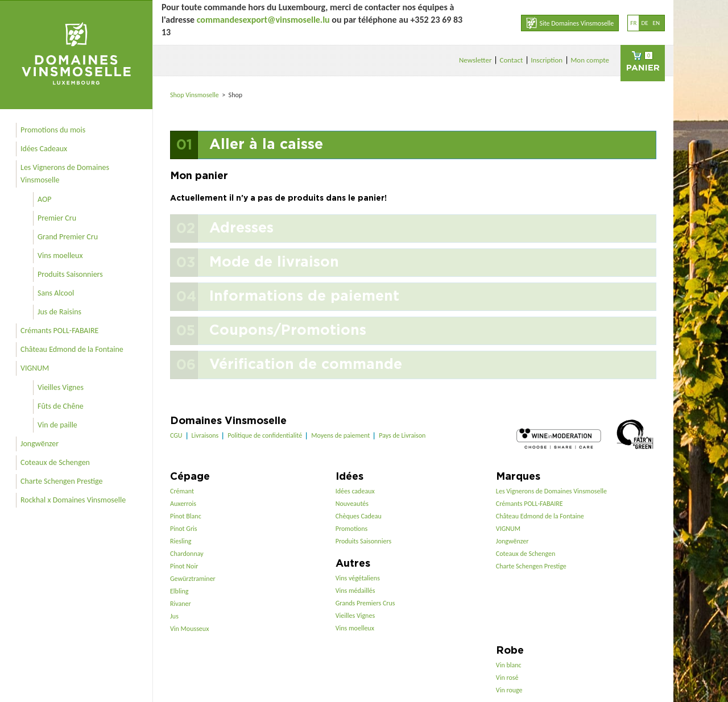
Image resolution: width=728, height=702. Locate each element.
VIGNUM (35, 368)
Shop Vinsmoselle (195, 95)
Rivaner (181, 604)
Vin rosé (507, 678)
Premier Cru (57, 218)
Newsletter (475, 60)
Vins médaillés (355, 591)
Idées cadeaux (355, 491)
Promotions (351, 529)
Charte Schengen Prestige (62, 481)
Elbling (179, 591)
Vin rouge (509, 690)
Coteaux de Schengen (55, 462)
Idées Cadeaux (44, 149)
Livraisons (205, 435)
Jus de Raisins (59, 312)
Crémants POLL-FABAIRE (59, 331)
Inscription (547, 60)
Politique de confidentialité (265, 435)
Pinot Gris (184, 529)
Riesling (181, 541)
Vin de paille (57, 425)
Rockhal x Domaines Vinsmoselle (73, 500)
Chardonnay (187, 554)
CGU (176, 435)
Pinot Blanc (186, 516)
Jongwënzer (40, 444)
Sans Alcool (56, 293)
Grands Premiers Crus (365, 603)
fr (633, 23)
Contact (511, 60)
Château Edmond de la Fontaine (72, 349)
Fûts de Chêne (61, 406)
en (656, 23)
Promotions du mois (53, 130)
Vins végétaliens (358, 578)
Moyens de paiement (340, 435)
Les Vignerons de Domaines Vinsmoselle (65, 174)
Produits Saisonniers (70, 274)
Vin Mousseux (189, 629)
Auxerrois (183, 504)
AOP (44, 199)
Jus (174, 616)
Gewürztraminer (193, 579)
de (644, 23)
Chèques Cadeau (359, 516)
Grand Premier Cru (68, 237)
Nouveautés (352, 504)
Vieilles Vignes (61, 387)
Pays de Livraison (402, 435)
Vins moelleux (60, 256)
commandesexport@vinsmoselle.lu (263, 20)
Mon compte (590, 60)
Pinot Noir (184, 566)
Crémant (182, 491)
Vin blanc (509, 665)
